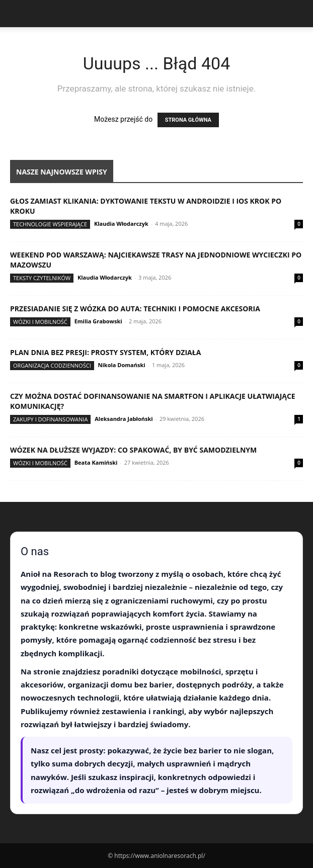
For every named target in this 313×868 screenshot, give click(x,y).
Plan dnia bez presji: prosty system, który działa (105, 352)
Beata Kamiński (96, 462)
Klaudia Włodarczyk (121, 224)
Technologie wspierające (50, 224)
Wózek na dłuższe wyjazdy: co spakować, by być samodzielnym (133, 450)
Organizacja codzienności (52, 365)
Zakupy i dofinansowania (50, 419)
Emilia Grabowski (98, 321)
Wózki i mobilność (40, 322)
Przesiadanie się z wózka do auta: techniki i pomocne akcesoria (135, 309)
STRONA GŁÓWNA (188, 120)
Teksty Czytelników (42, 278)
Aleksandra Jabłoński (124, 419)
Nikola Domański (122, 365)
